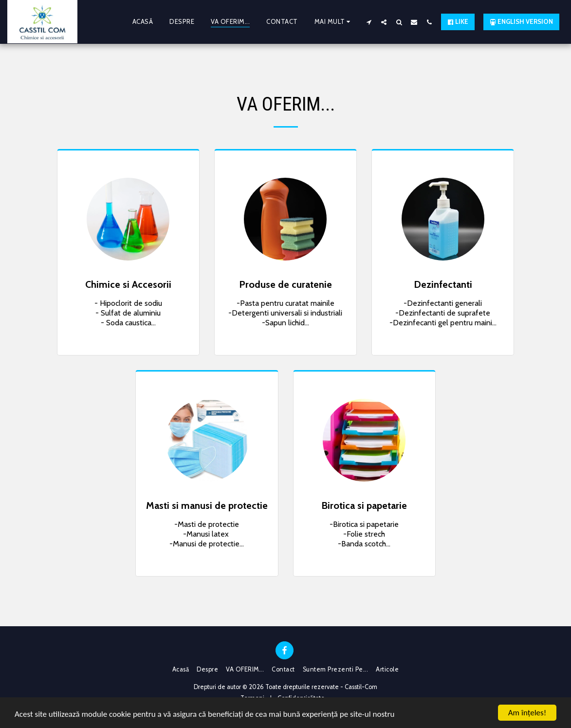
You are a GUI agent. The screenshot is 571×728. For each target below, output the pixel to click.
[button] (369, 22)
